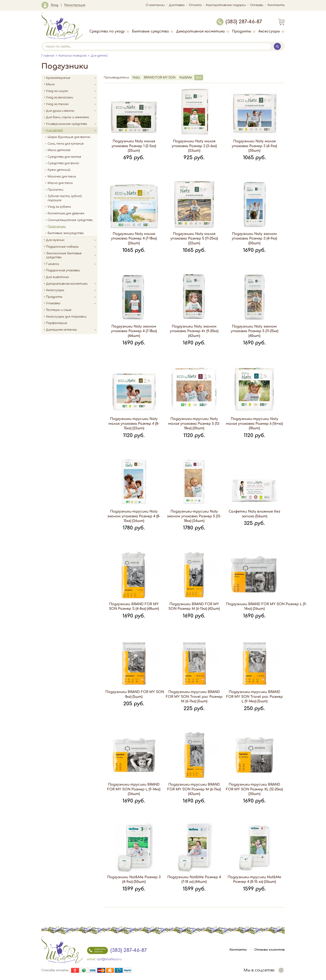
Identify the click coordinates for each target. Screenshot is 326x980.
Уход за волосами (72, 98)
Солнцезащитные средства (70, 220)
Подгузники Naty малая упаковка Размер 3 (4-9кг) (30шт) (254, 146)
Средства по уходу (109, 31)
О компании (155, 5)
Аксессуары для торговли (66, 317)
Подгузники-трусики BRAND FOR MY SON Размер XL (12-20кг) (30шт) (254, 789)
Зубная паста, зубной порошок (65, 198)
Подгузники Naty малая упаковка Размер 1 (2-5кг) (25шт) (134, 146)
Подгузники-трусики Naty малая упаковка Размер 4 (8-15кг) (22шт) (134, 424)
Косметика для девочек (66, 213)
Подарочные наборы (72, 247)
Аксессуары (272, 31)
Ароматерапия (72, 78)
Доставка (177, 5)
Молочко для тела (62, 177)
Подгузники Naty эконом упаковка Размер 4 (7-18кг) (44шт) (134, 331)
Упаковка (72, 303)
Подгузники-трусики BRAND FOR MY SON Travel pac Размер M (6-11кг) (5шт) (194, 697)
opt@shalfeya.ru (109, 959)
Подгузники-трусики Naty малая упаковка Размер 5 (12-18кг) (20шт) (194, 424)
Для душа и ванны (72, 111)
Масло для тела (60, 183)
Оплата (195, 5)
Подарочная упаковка (63, 270)
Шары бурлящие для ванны (69, 137)
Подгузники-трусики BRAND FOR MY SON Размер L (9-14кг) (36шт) (134, 789)
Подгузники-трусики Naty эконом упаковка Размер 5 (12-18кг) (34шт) (194, 516)
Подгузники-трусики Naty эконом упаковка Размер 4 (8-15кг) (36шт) (134, 516)
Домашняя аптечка (72, 330)
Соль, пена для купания (66, 144)
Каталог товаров (72, 56)
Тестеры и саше (59, 310)
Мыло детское (59, 150)
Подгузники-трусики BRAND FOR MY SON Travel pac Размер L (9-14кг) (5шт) (254, 697)
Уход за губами (59, 207)
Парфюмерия (56, 323)
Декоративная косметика (203, 31)
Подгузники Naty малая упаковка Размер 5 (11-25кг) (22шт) (194, 239)
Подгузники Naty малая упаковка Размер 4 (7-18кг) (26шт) (134, 239)
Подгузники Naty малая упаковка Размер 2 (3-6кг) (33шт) (194, 146)
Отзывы (257, 5)
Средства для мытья (64, 157)
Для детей (99, 56)
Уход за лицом (72, 91)
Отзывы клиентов (269, 950)
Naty (136, 78)
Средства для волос (63, 163)
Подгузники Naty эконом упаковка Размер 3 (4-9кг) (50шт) (254, 239)
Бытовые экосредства (66, 233)
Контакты (276, 5)
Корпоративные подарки (226, 5)
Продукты (244, 31)
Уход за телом (72, 104)
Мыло (72, 84)
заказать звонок (96, 950)
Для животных (57, 277)
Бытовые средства (153, 31)
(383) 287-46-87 (239, 22)
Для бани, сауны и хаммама (67, 117)
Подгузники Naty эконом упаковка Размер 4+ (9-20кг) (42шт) (194, 331)
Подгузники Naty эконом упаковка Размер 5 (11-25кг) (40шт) (254, 331)
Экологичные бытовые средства (72, 255)
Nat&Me (186, 78)
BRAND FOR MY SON (160, 78)
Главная (48, 56)
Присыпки (55, 190)
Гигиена (72, 264)
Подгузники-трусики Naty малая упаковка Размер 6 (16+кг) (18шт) (254, 424)
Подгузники (57, 227)
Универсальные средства (72, 124)
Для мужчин (72, 240)
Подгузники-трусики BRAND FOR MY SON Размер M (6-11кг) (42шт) (194, 789)
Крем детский (59, 170)
